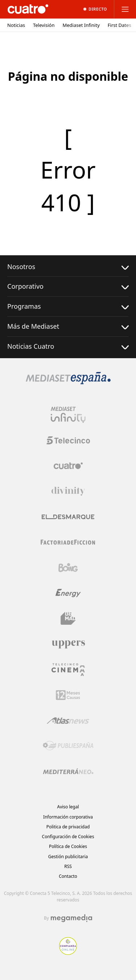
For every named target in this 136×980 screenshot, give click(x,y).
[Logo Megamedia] (71, 918)
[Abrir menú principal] (125, 9)
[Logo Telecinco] (68, 440)
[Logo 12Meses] (68, 695)
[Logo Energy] (68, 593)
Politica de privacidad (68, 827)
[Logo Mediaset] (68, 382)
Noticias (16, 25)
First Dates (119, 25)
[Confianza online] (68, 953)
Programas (68, 306)
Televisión (44, 25)
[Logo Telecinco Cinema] (68, 670)
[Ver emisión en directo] (95, 9)
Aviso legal (68, 807)
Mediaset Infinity (81, 25)
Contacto (68, 876)
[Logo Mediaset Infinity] (68, 415)
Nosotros (68, 267)
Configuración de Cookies (68, 837)
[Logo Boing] (68, 568)
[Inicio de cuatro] (28, 9)
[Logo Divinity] (68, 491)
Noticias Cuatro (68, 346)
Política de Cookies (68, 846)
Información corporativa (68, 817)
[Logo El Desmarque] (68, 517)
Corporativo (68, 286)
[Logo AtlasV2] (68, 721)
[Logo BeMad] (68, 619)
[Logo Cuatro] (68, 466)
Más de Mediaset (68, 326)
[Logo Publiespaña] (68, 746)
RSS (68, 866)
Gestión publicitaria (68, 857)
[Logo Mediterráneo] (68, 771)
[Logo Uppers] (68, 644)
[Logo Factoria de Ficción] (68, 542)
